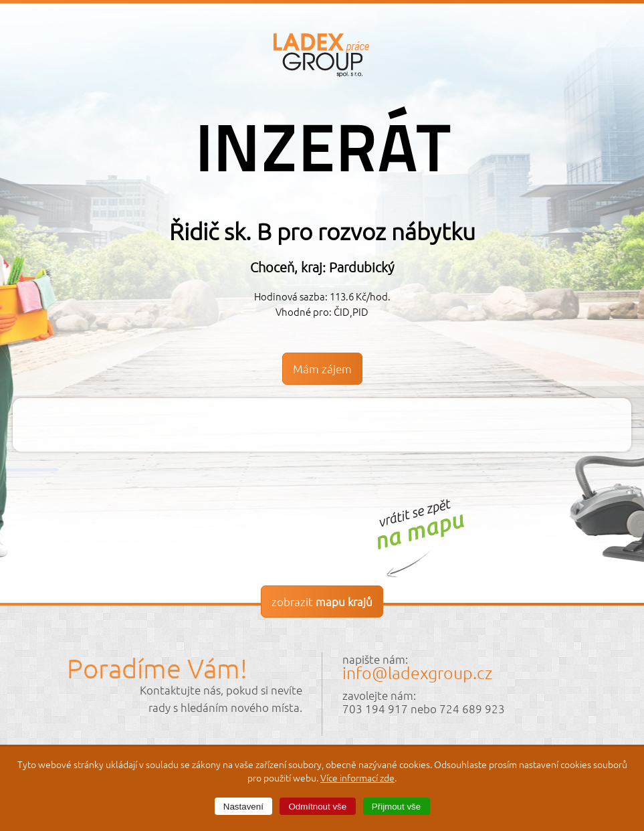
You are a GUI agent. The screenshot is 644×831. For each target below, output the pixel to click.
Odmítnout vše (318, 807)
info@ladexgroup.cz (417, 672)
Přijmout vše (396, 807)
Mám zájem (322, 369)
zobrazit (322, 602)
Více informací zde (357, 777)
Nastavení (243, 807)
